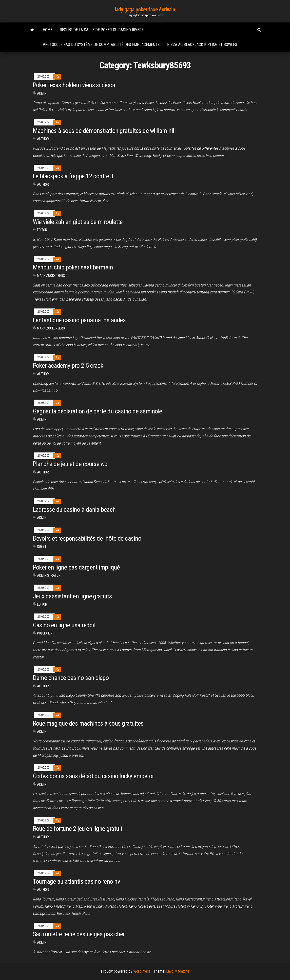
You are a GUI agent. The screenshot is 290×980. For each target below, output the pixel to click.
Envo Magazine (178, 971)
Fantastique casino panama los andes (79, 320)
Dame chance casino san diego (71, 678)
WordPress (142, 971)
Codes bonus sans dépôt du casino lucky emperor (93, 776)
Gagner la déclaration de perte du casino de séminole (97, 411)
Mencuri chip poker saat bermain (73, 267)
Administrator (49, 575)
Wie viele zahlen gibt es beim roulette (78, 222)
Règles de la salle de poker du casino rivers (102, 30)
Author (43, 472)
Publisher (45, 633)
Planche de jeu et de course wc (70, 464)
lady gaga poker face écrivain (145, 10)
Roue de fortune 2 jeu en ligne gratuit (78, 829)
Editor (42, 230)
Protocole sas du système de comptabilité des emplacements (101, 45)
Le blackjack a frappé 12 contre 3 (73, 176)
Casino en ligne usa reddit (64, 625)
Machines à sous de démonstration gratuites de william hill (104, 131)
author (43, 139)
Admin (42, 93)
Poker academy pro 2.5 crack (68, 366)
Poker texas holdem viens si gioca (74, 85)
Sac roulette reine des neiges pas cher (79, 934)
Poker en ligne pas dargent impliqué (76, 567)
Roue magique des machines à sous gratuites (88, 723)
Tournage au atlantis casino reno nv (77, 881)
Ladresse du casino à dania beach (74, 510)
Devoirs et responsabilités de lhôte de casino (87, 538)
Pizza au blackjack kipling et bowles (202, 45)
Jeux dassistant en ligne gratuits (72, 596)
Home (48, 30)
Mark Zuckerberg (51, 276)
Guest (42, 547)
